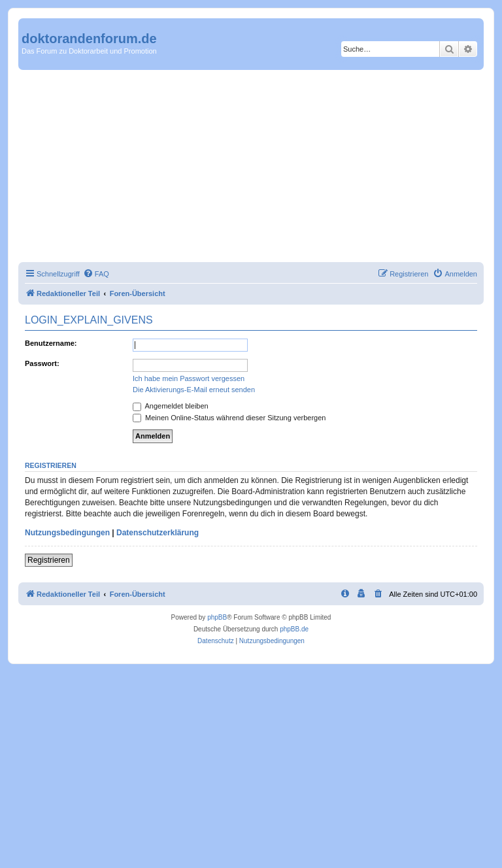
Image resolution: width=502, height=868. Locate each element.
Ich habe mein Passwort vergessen (189, 378)
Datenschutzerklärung (158, 533)
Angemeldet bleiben (171, 406)
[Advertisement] (251, 168)
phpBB (217, 617)
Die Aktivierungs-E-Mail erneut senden (194, 390)
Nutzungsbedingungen (67, 533)
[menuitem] (96, 274)
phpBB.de (294, 629)
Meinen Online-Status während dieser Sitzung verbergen (229, 418)
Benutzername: (51, 343)
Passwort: (42, 363)
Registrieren (49, 560)
